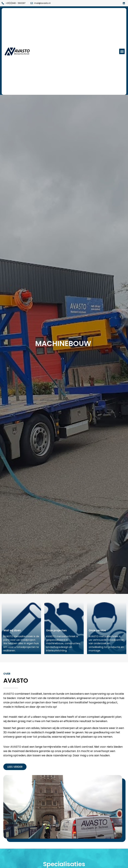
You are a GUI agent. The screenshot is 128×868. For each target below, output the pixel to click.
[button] (122, 51)
